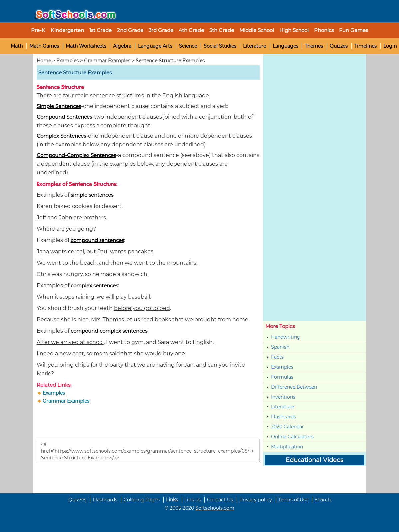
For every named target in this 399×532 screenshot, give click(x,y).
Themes (314, 46)
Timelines (366, 46)
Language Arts (155, 46)
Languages (285, 46)
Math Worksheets (86, 46)
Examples (67, 61)
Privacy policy (256, 500)
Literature (254, 46)
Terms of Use (293, 500)
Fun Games (354, 30)
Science (188, 46)
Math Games (44, 46)
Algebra (122, 46)
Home (44, 61)
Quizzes (339, 46)
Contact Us (220, 500)
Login (390, 46)
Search (323, 500)
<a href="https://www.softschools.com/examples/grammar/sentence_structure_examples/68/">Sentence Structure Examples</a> (148, 451)
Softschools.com (215, 508)
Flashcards (283, 417)
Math (17, 46)
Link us (193, 500)
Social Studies (220, 46)
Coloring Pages (142, 500)
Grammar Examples (107, 61)
